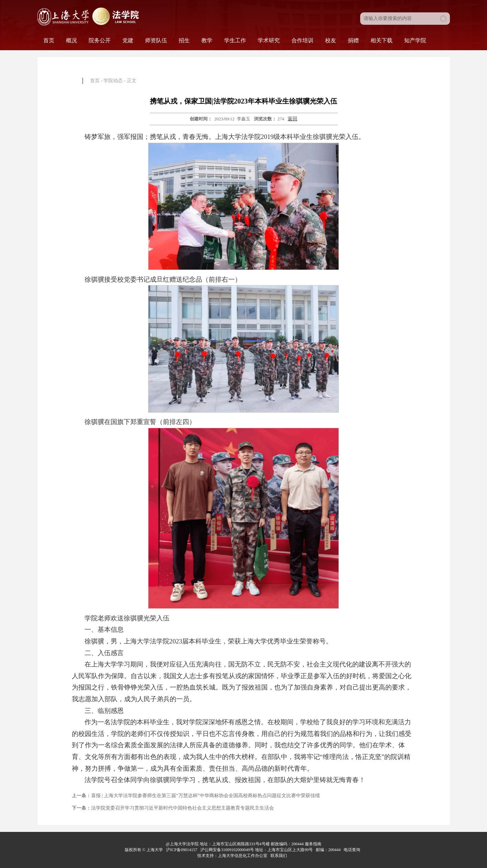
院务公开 (100, 40)
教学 (207, 40)
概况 (71, 40)
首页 (49, 40)
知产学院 (415, 40)
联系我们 (279, 856)
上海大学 (154, 850)
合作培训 (302, 40)
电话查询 (352, 850)
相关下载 (381, 40)
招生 (184, 40)
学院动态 (113, 81)
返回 (292, 119)
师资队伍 (156, 40)
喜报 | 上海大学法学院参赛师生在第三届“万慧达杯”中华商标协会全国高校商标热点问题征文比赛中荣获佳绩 (206, 796)
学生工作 (235, 40)
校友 (331, 40)
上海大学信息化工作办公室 (244, 856)
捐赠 (353, 40)
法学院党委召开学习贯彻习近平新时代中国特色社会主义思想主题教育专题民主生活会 (182, 808)
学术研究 (269, 40)
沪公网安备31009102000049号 (227, 850)
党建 (128, 40)
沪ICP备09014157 (182, 850)
